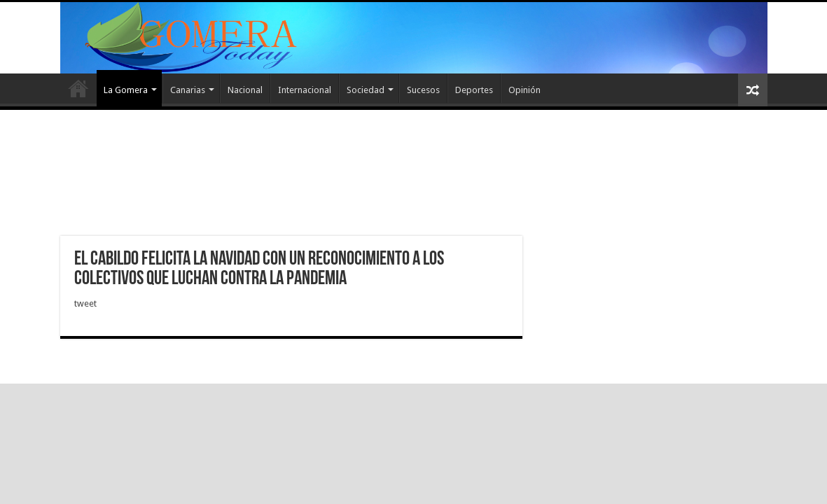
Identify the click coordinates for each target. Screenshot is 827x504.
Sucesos (423, 90)
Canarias (188, 90)
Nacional (245, 90)
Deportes (474, 90)
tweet (85, 303)
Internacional (305, 90)
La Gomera (126, 90)
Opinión (524, 90)
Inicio (78, 88)
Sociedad (366, 90)
